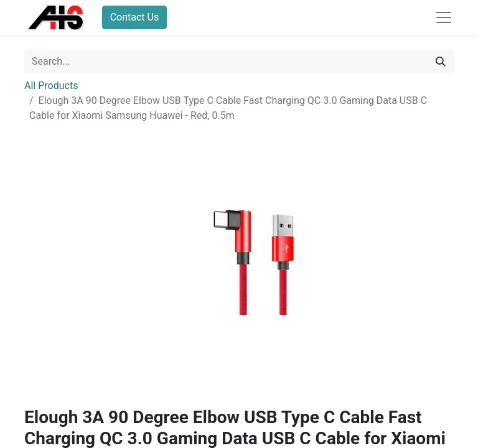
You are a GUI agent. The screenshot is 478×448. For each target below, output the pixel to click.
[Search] (441, 62)
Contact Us (135, 17)
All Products (51, 86)
